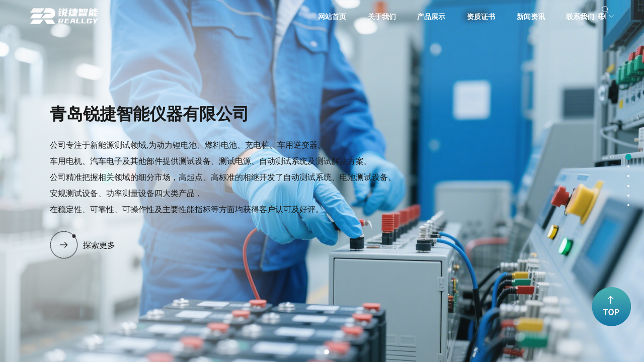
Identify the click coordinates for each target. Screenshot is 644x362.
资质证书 (447, 16)
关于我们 (348, 16)
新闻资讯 (497, 16)
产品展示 (398, 16)
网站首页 (298, 16)
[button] (317, 352)
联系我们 (547, 16)
